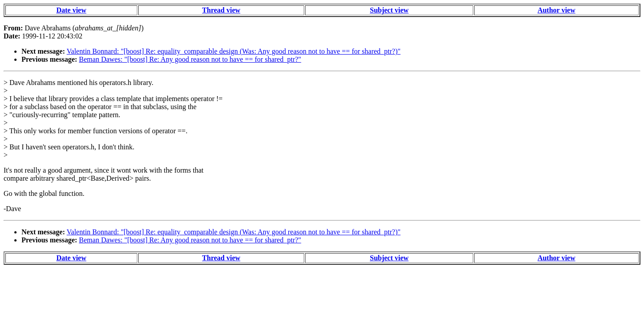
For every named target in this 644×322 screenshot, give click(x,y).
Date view (71, 10)
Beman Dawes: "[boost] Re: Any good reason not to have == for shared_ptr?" (190, 59)
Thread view (221, 10)
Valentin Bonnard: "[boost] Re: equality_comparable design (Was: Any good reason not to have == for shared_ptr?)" (234, 51)
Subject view (389, 10)
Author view (557, 10)
